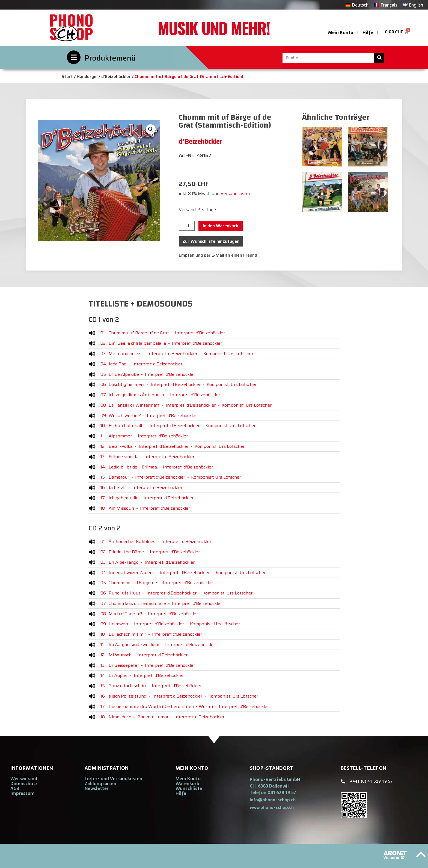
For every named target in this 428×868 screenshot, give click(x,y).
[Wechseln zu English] (413, 5)
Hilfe (368, 32)
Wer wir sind (24, 779)
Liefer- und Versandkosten (113, 779)
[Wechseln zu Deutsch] (357, 5)
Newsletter (97, 788)
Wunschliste (189, 788)
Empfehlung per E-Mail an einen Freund (218, 255)
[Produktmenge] (187, 226)
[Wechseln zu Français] (385, 5)
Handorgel (87, 76)
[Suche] (379, 58)
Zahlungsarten (100, 783)
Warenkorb (187, 783)
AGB (15, 788)
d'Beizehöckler (116, 76)
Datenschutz (24, 783)
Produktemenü (110, 58)
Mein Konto (341, 32)
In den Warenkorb (221, 226)
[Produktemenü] (74, 57)
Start (67, 76)
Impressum (23, 793)
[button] (151, 129)
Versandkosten (236, 193)
